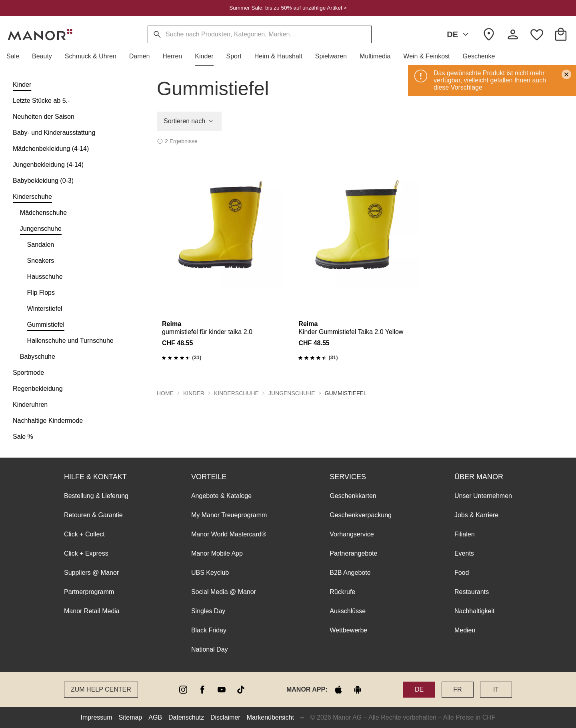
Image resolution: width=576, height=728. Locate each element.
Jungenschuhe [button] (292, 393)
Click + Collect (84, 534)
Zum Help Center (101, 689)
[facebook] (202, 690)
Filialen (465, 534)
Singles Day (208, 611)
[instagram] (183, 690)
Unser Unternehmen (483, 496)
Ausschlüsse (348, 611)
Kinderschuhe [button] (236, 393)
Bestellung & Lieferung (96, 496)
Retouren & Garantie (93, 515)
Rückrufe (342, 592)
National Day (210, 649)
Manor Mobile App (217, 553)
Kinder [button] (194, 393)
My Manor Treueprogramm (229, 515)
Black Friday (209, 630)
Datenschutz (186, 717)
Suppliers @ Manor (91, 573)
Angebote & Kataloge (221, 496)
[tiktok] (241, 690)
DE (459, 34)
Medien (465, 630)
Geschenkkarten (353, 496)
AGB (155, 717)
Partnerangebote (353, 553)
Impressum (96, 717)
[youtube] (222, 690)
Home (165, 393)
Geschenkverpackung (361, 515)
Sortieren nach (189, 121)
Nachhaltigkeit (475, 611)
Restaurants (472, 592)
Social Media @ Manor (224, 592)
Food (462, 573)
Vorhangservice (352, 534)
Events (464, 553)
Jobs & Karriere (476, 515)
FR (457, 689)
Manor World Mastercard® (229, 534)
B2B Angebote (350, 573)
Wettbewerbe (348, 630)
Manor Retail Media (92, 611)
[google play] (358, 690)
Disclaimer (225, 717)
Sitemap (131, 717)
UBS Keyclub (210, 573)
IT (496, 689)
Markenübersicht (270, 717)
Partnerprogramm (89, 592)
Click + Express (86, 553)
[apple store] (338, 690)
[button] (16, 56)
